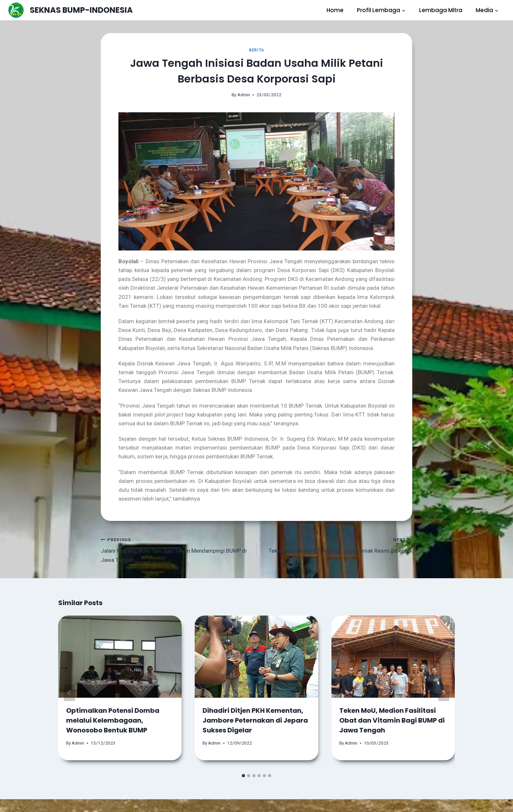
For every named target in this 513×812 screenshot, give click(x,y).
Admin (244, 95)
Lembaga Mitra (441, 10)
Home (335, 10)
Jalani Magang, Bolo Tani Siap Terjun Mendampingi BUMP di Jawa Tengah (176, 549)
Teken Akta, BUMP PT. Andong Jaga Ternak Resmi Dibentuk (337, 545)
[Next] (444, 693)
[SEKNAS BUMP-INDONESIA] (70, 10)
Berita (256, 50)
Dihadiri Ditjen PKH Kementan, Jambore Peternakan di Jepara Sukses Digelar (255, 720)
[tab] (243, 776)
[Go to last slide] (69, 693)
